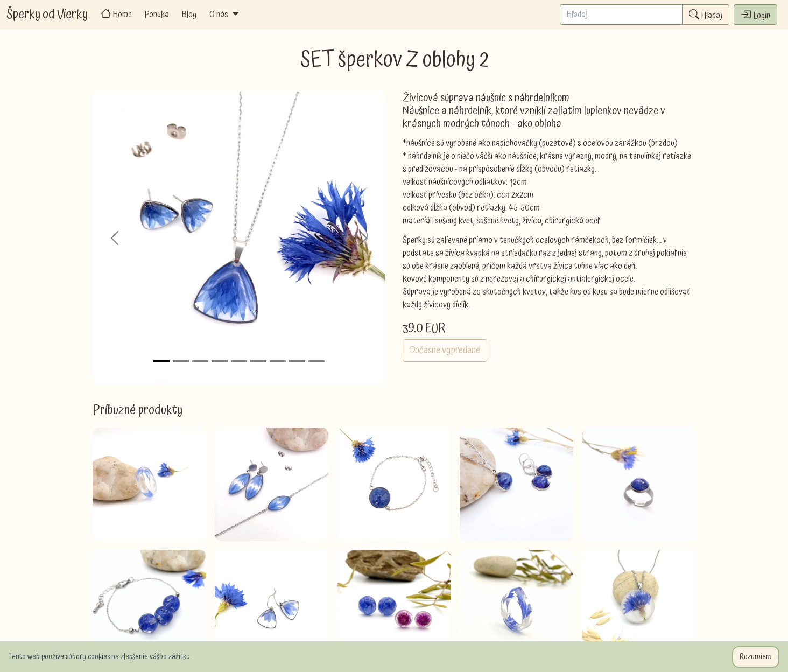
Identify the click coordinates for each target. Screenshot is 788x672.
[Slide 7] (278, 361)
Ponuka (157, 15)
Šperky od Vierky (47, 15)
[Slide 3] (200, 361)
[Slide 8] (297, 361)
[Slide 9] (316, 361)
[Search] (621, 15)
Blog (189, 15)
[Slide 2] (181, 361)
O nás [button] (225, 15)
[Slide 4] (220, 361)
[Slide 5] (239, 361)
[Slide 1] (161, 361)
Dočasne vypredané (445, 350)
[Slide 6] (258, 361)
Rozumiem (756, 657)
